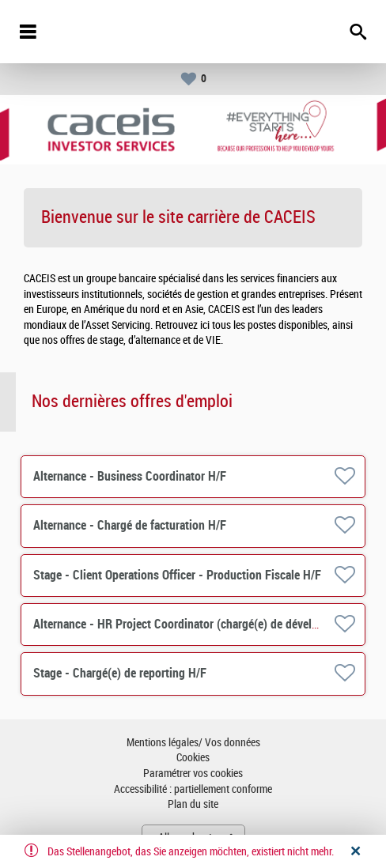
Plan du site (193, 804)
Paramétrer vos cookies (193, 774)
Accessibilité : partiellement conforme (193, 789)
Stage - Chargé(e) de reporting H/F (120, 673)
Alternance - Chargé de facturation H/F (130, 525)
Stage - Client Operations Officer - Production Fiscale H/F (177, 575)
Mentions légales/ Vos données (193, 743)
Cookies (193, 758)
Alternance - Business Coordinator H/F (130, 476)
